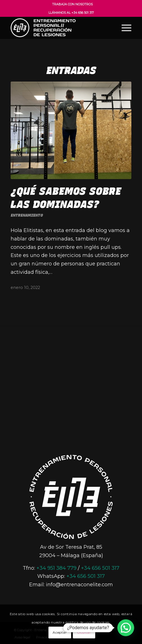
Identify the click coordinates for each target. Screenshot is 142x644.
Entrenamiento (27, 215)
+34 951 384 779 (56, 568)
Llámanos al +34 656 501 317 (71, 13)
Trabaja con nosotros (72, 4)
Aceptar (60, 632)
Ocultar (84, 632)
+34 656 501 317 (100, 568)
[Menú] (124, 28)
